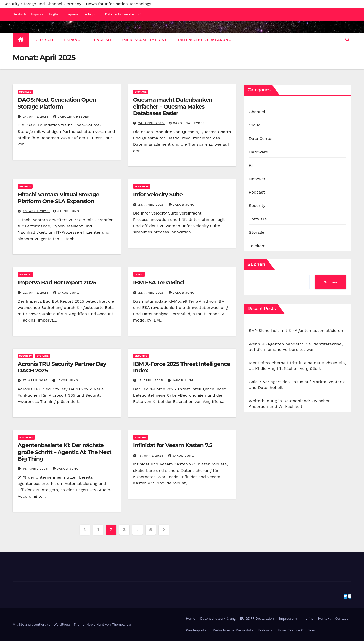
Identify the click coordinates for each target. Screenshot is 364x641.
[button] (347, 40)
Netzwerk (258, 179)
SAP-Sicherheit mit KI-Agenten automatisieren (296, 330)
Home (190, 619)
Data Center (261, 138)
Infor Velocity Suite (158, 194)
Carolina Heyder (71, 117)
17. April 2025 (36, 380)
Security (26, 274)
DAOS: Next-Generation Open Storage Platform (57, 103)
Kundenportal (197, 630)
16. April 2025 (36, 469)
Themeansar (122, 624)
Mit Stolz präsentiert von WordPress (42, 624)
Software (142, 186)
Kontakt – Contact (333, 619)
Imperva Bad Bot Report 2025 (57, 282)
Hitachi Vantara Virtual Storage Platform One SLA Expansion (58, 198)
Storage (25, 92)
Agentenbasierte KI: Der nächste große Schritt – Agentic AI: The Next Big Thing (65, 452)
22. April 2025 (36, 293)
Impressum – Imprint (83, 14)
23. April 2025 (36, 211)
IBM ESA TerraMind (158, 282)
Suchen (256, 264)
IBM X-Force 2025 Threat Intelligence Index (182, 367)
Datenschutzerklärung (123, 14)
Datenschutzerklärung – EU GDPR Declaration (237, 619)
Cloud (139, 274)
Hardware (258, 152)
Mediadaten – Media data (233, 630)
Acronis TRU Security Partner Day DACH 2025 (62, 367)
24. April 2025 (36, 117)
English (55, 14)
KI (251, 165)
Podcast (257, 192)
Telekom (257, 246)
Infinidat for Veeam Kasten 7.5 (173, 445)
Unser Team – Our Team (297, 630)
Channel (257, 112)
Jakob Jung (66, 211)
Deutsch (19, 14)
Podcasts (266, 630)
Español (37, 14)
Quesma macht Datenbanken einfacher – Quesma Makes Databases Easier (173, 106)
